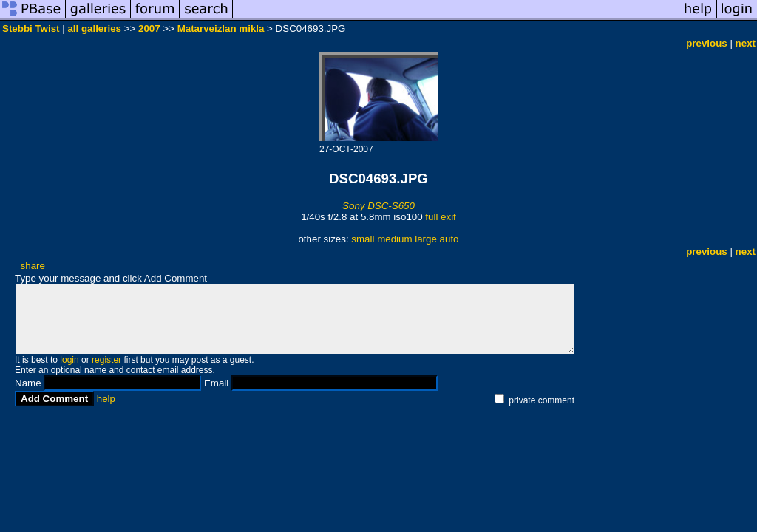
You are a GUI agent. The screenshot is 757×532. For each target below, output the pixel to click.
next (746, 43)
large (426, 239)
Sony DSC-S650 (378, 206)
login (69, 360)
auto (449, 239)
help (106, 399)
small (363, 239)
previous (707, 43)
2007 (149, 28)
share (33, 266)
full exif (440, 217)
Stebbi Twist (31, 28)
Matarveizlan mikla (221, 28)
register (106, 360)
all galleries (94, 28)
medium (394, 239)
